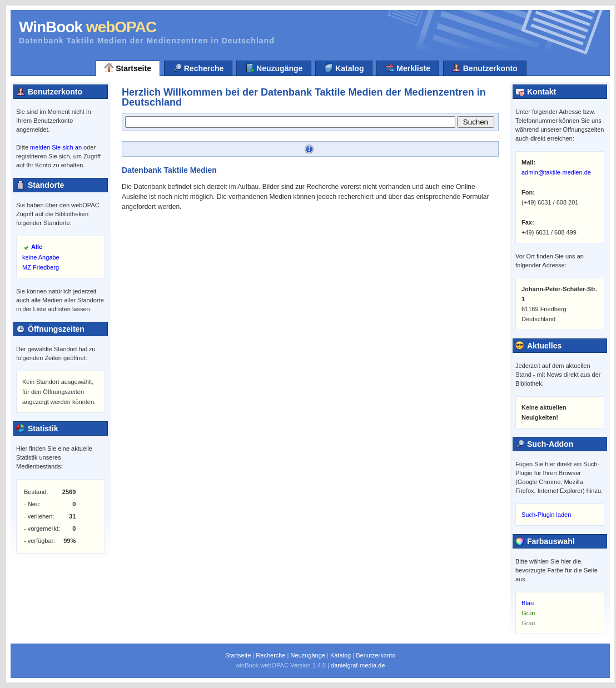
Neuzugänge (274, 68)
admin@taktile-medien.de (556, 172)
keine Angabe (41, 257)
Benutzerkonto (485, 68)
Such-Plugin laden (546, 515)
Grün (528, 613)
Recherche (198, 68)
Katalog (344, 68)
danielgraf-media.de (358, 665)
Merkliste (408, 68)
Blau (528, 603)
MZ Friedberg (41, 267)
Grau (528, 623)
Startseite (128, 68)
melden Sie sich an (56, 147)
